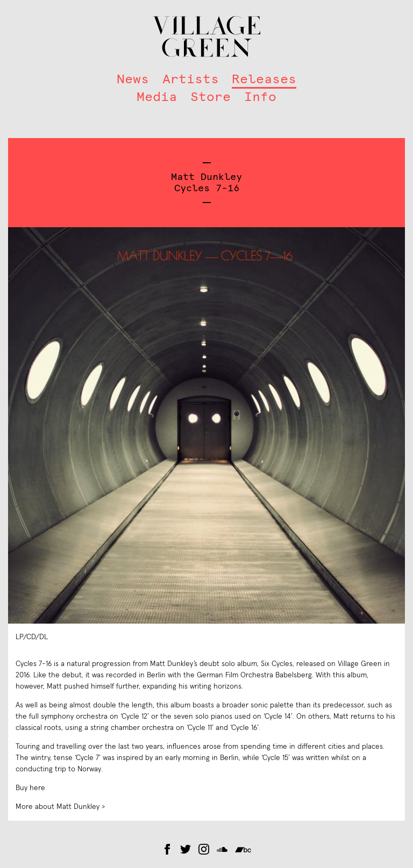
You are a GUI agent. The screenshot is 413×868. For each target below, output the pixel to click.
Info (260, 97)
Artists (191, 79)
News (133, 79)
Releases (264, 79)
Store (211, 97)
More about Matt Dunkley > (60, 807)
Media (157, 97)
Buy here (30, 788)
